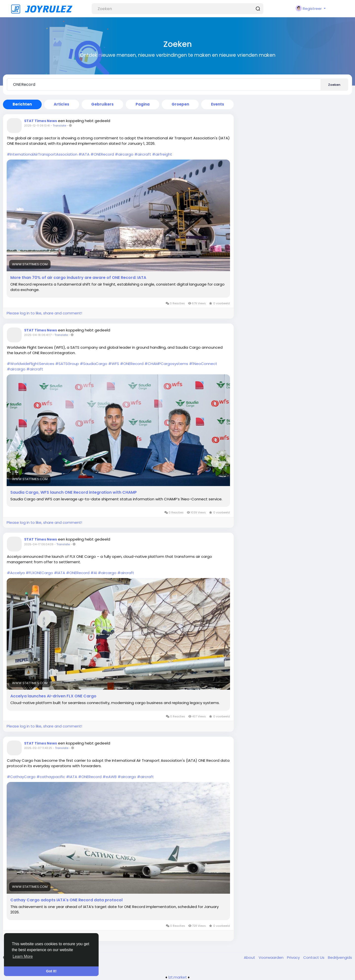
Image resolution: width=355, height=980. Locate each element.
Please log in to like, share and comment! (44, 313)
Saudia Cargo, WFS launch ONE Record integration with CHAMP (74, 492)
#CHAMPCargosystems (166, 364)
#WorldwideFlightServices (31, 364)
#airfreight (162, 154)
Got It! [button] (51, 971)
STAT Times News (41, 121)
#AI (94, 573)
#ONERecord (102, 154)
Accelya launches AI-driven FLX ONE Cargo (53, 696)
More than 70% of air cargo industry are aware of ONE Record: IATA (78, 278)
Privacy (294, 957)
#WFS (114, 364)
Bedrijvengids (340, 957)
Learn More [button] (23, 956)
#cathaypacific (51, 777)
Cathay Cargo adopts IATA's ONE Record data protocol (66, 900)
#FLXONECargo (39, 573)
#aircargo (124, 154)
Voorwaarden (272, 957)
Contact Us (314, 957)
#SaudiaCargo (94, 364)
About (250, 957)
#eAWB (110, 777)
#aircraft (143, 154)
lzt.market (178, 977)
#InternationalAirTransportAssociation (42, 154)
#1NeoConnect (203, 364)
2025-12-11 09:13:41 (37, 126)
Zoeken (334, 85)
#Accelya (16, 573)
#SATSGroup (67, 364)
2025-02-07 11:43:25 (38, 748)
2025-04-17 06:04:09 (39, 544)
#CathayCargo (21, 777)
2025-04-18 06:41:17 (38, 335)
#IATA (84, 154)
